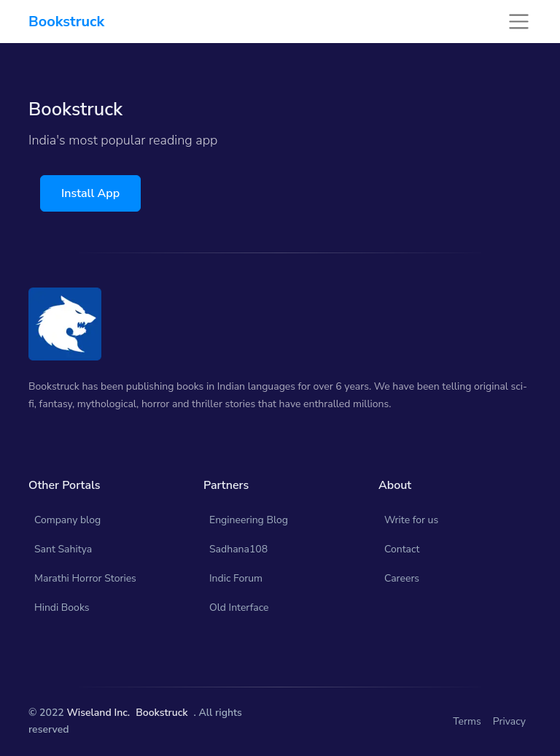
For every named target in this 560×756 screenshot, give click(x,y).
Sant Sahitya (63, 549)
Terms (467, 721)
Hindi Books (62, 607)
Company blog (67, 520)
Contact (402, 549)
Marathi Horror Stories (85, 578)
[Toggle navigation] (519, 22)
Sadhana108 (238, 549)
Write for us (411, 520)
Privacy (509, 721)
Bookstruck (162, 713)
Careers (402, 578)
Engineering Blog (249, 520)
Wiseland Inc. (98, 713)
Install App (90, 193)
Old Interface (239, 607)
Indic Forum (236, 578)
